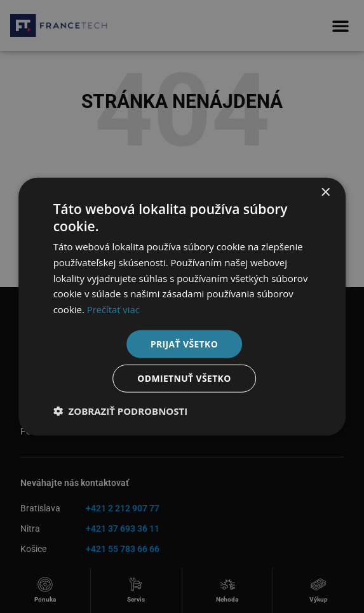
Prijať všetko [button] (184, 343)
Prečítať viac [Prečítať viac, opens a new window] (114, 309)
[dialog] (182, 306)
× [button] (325, 192)
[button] (121, 411)
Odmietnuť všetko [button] (185, 378)
